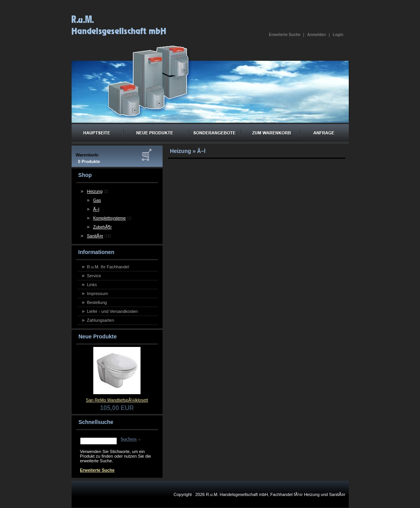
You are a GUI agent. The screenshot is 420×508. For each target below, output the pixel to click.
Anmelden (317, 35)
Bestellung (97, 302)
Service (94, 276)
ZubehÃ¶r (103, 227)
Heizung (95, 191)
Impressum (98, 293)
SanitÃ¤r (95, 236)
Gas (97, 200)
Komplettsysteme (110, 218)
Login (338, 35)
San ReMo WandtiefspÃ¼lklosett (117, 400)
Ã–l (96, 209)
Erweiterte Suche (285, 35)
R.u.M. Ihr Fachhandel (108, 267)
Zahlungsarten (101, 320)
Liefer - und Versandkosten (112, 311)
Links (92, 285)
